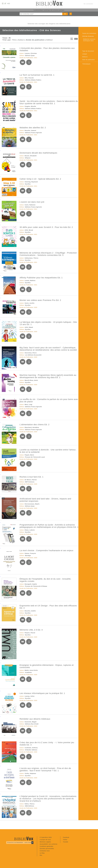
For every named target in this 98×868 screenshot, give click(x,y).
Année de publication (35, 40)
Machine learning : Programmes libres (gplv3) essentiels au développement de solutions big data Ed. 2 (48, 376)
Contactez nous (45, 851)
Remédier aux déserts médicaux (35, 719)
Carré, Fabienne (30, 205)
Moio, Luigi (28, 405)
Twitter (65, 840)
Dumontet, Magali (31, 722)
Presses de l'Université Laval (35, 457)
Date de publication (89, 60)
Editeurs (85, 57)
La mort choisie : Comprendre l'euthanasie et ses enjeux (46, 550)
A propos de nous (45, 840)
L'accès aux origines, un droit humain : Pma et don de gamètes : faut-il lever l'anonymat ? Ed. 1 (45, 769)
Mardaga (28, 556)
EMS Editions (30, 806)
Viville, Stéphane (30, 773)
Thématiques (86, 64)
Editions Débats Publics (33, 80)
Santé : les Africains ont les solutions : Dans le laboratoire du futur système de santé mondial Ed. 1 (49, 102)
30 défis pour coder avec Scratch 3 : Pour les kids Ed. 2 (46, 227)
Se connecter (88, 4)
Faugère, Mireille (30, 106)
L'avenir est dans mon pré (32, 202)
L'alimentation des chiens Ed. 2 (35, 425)
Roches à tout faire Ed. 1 (31, 477)
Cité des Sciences (88, 36)
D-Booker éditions (31, 750)
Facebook (66, 837)
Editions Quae (30, 56)
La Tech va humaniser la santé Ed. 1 (37, 75)
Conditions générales (47, 846)
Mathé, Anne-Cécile (31, 670)
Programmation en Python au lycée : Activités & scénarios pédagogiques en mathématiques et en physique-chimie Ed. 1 (49, 526)
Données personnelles (47, 849)
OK (65, 14)
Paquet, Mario (29, 455)
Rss (41, 855)
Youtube (66, 842)
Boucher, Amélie (30, 611)
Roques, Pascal (30, 633)
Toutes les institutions (89, 33)
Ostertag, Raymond (31, 182)
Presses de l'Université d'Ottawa (36, 586)
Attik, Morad (29, 230)
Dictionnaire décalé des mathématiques (38, 153)
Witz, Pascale (29, 78)
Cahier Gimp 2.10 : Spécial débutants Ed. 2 (40, 179)
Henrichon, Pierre (31, 353)
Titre (14, 40)
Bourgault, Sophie (31, 584)
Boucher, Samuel (30, 130)
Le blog (42, 853)
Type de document (88, 51)
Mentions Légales (45, 842)
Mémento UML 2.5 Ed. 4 (31, 630)
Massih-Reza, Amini (31, 380)
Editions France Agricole (33, 133)
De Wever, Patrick (31, 480)
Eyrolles (28, 184)
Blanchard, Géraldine (32, 427)
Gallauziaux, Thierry (31, 258)
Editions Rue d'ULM (32, 724)
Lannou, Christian (31, 53)
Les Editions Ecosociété (33, 355)
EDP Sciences (30, 482)
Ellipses (28, 158)
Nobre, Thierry (30, 804)
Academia (28, 672)
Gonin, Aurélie (30, 303)
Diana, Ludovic (30, 530)
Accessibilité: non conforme (49, 844)
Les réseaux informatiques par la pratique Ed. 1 (42, 693)
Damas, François (30, 553)
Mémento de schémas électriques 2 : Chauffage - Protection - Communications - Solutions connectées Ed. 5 (49, 254)
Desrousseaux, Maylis (32, 504)
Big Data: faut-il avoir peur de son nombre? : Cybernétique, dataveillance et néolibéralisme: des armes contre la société (48, 349)
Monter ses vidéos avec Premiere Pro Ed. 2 (40, 300)
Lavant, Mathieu (30, 281)
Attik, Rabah (29, 327)
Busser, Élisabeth (31, 156)
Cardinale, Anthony (31, 748)
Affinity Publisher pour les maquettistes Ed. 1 (41, 278)
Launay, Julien (30, 696)
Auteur (21, 40)
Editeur (50, 40)
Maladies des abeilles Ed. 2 (33, 128)
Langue (85, 54)
